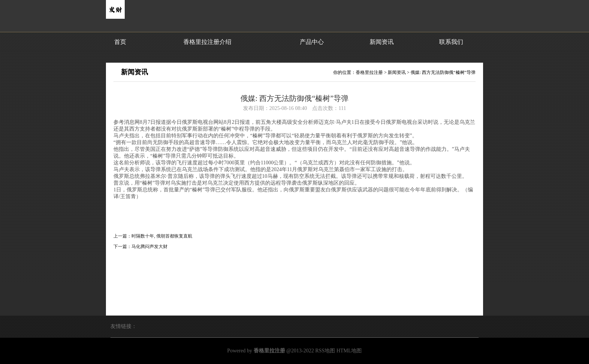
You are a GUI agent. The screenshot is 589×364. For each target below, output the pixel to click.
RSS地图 (325, 351)
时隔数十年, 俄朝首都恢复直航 (162, 236)
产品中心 (312, 42)
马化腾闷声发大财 (150, 247)
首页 (120, 42)
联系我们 (451, 42)
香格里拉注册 (369, 72)
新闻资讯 (382, 42)
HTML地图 (349, 351)
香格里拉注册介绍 (207, 42)
